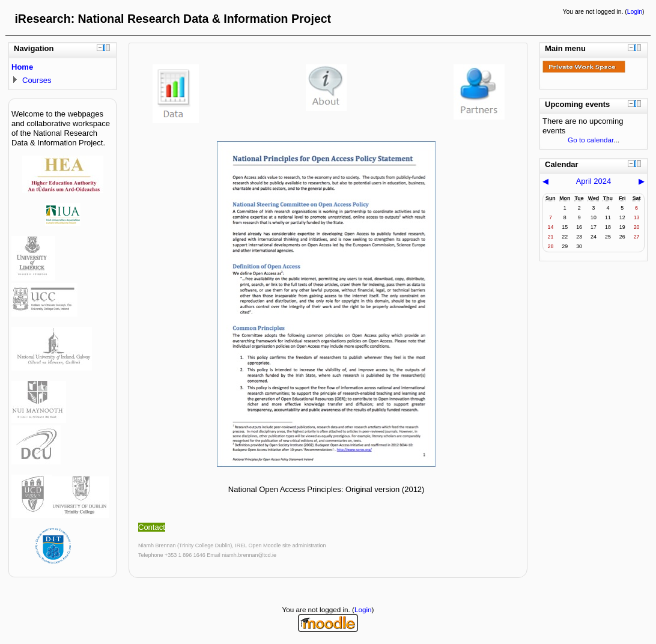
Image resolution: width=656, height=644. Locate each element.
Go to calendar (591, 140)
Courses (37, 80)
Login (635, 12)
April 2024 (594, 181)
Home (22, 67)
